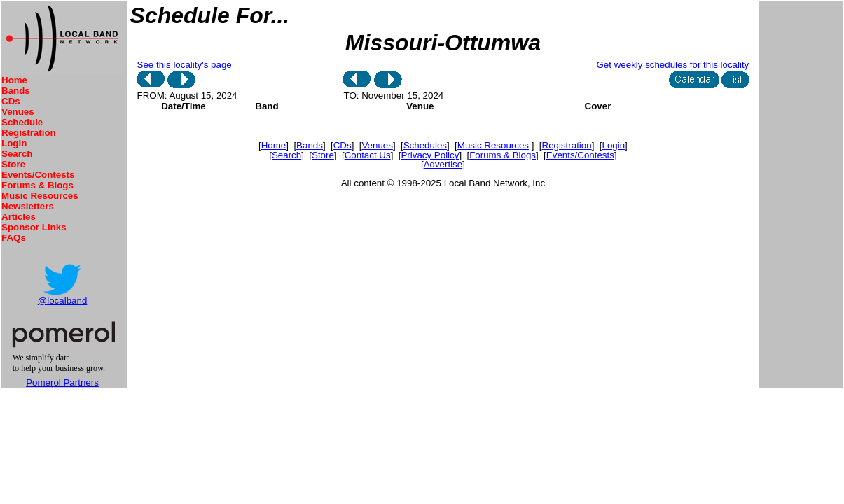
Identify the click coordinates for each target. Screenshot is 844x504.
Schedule (22, 122)
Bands (16, 91)
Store (13, 164)
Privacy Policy (430, 155)
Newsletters (28, 206)
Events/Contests (38, 175)
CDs (11, 101)
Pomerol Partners (62, 383)
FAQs (14, 238)
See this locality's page (185, 65)
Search (17, 154)
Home (14, 80)
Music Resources (40, 196)
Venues (18, 112)
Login (14, 143)
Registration (29, 133)
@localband (63, 301)
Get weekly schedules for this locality (673, 65)
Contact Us (368, 155)
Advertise (443, 164)
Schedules (425, 145)
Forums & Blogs (37, 185)
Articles (19, 217)
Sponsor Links (34, 227)
